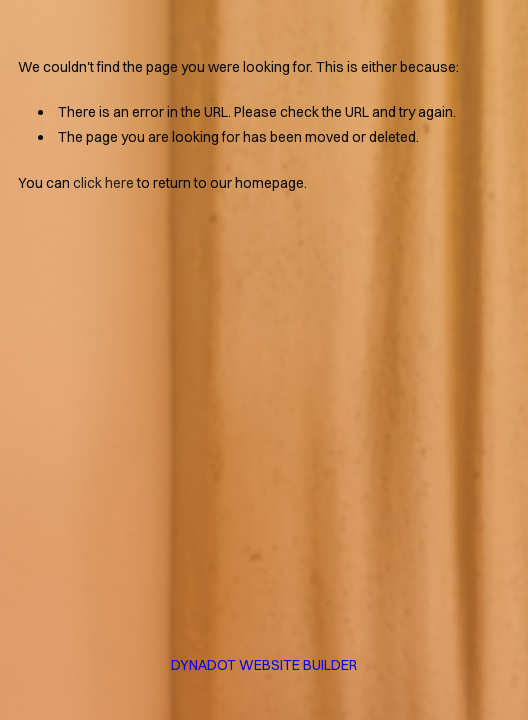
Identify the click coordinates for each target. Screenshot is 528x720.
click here (103, 183)
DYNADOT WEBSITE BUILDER (264, 665)
